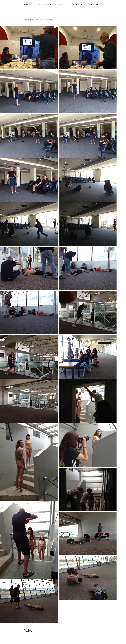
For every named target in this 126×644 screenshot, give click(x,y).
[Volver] (29, 630)
